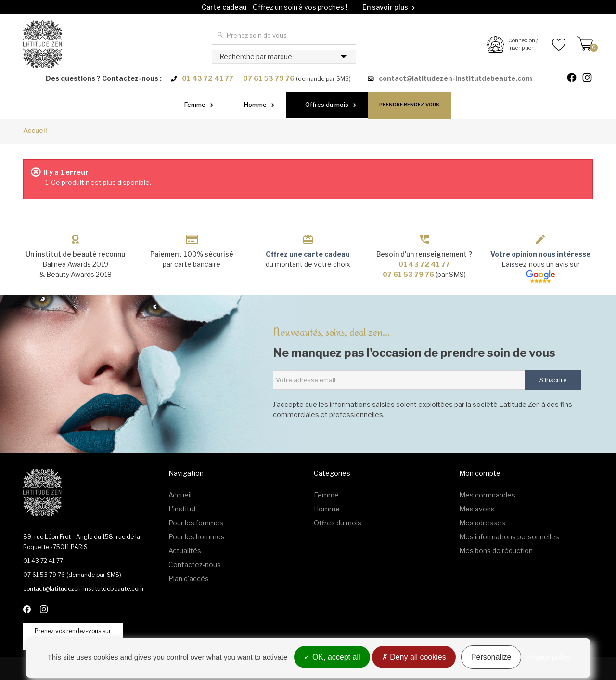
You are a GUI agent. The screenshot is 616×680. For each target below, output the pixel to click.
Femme (195, 105)
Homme (255, 105)
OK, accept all (332, 657)
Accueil (35, 130)
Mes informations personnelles (509, 537)
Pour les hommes (197, 537)
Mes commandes (487, 495)
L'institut (182, 509)
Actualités (185, 551)
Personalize (491, 657)
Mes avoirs (477, 509)
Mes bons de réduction (496, 551)
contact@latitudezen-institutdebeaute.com (456, 78)
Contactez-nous (195, 565)
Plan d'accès (189, 579)
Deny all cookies (414, 657)
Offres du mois (327, 105)
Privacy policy (549, 657)
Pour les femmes (196, 523)
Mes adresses (482, 523)
